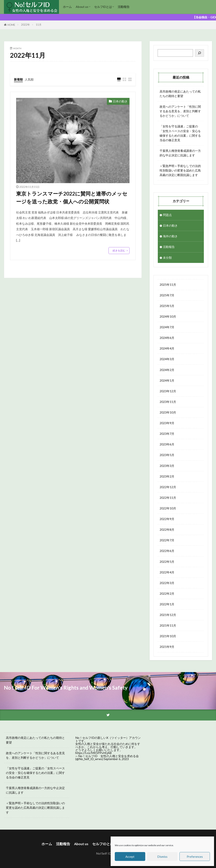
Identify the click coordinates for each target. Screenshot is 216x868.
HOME (11, 25)
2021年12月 (168, 615)
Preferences (195, 857)
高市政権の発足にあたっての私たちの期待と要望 (180, 94)
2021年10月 (168, 636)
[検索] (199, 53)
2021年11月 (168, 625)
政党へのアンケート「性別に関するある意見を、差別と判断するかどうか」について (180, 111)
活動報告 (124, 7)
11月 (39, 25)
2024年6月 (167, 338)
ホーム (67, 7)
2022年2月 (167, 594)
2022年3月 (167, 583)
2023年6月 (167, 444)
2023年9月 (167, 423)
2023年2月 (167, 476)
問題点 (167, 215)
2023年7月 (167, 434)
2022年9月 (167, 519)
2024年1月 (167, 380)
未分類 (167, 258)
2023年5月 (167, 455)
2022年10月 (168, 508)
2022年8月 (167, 530)
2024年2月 (167, 370)
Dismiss (162, 857)
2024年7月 (167, 327)
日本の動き (120, 101)
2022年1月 (167, 604)
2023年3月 (167, 466)
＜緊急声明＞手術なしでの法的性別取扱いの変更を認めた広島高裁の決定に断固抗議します (180, 170)
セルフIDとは (103, 7)
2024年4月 (167, 348)
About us (82, 7)
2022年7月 (167, 540)
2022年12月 (168, 487)
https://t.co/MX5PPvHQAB (93, 753)
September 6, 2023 (116, 759)
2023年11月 (168, 402)
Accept (130, 857)
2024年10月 (168, 316)
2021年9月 (167, 647)
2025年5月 (167, 306)
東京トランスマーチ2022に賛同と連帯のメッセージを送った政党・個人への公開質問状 (72, 198)
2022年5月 (167, 562)
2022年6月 (167, 551)
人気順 (29, 79)
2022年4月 (167, 572)
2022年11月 (168, 498)
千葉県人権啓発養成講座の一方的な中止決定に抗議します (180, 153)
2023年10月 (168, 412)
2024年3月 (167, 359)
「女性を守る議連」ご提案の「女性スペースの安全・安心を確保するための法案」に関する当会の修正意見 (180, 133)
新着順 (18, 79)
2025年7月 (167, 295)
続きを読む (119, 250)
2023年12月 (168, 391)
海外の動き (170, 236)
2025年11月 (168, 285)
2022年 (25, 25)
